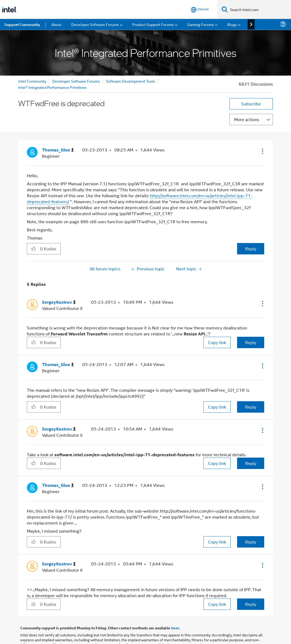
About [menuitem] (56, 24)
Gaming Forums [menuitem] (201, 24)
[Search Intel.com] (259, 9)
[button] (262, 151)
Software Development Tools (131, 81)
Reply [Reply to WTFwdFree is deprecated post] (251, 249)
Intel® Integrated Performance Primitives (52, 87)
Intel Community (32, 81)
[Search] (225, 9)
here (175, 628)
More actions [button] (247, 119)
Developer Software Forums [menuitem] (95, 24)
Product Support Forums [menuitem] (153, 24)
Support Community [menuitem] (22, 24)
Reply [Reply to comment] (251, 342)
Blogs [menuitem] (232, 24)
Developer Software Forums (76, 81)
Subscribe (251, 104)
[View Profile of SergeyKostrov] (59, 302)
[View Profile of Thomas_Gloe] (58, 150)
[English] (200, 10)
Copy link (217, 342)
